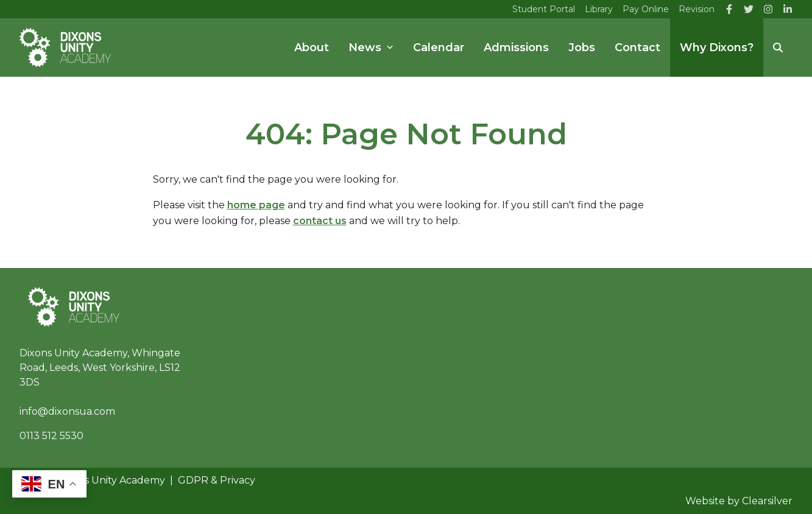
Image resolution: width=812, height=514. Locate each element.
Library (599, 9)
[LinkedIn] (788, 9)
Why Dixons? (717, 48)
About (312, 48)
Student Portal (544, 9)
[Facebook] (729, 9)
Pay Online (646, 9)
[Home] (65, 48)
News (371, 48)
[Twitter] (749, 9)
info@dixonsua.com (67, 411)
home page (256, 205)
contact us (320, 221)
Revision (697, 9)
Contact (637, 48)
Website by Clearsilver (739, 501)
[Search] (778, 48)
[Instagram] (768, 9)
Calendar (439, 48)
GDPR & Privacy (217, 480)
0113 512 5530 (51, 436)
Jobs (582, 48)
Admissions (516, 48)
